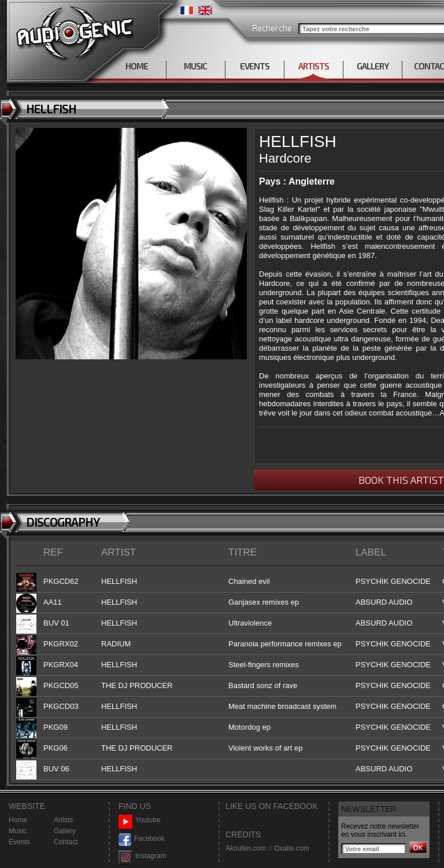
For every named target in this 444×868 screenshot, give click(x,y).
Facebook (142, 839)
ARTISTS (314, 66)
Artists (63, 820)
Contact (66, 842)
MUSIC (195, 66)
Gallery (65, 831)
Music (18, 831)
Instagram (142, 856)
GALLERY (373, 66)
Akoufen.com (246, 848)
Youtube (140, 820)
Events (19, 842)
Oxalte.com (292, 848)
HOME (137, 66)
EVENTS (255, 66)
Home (18, 820)
